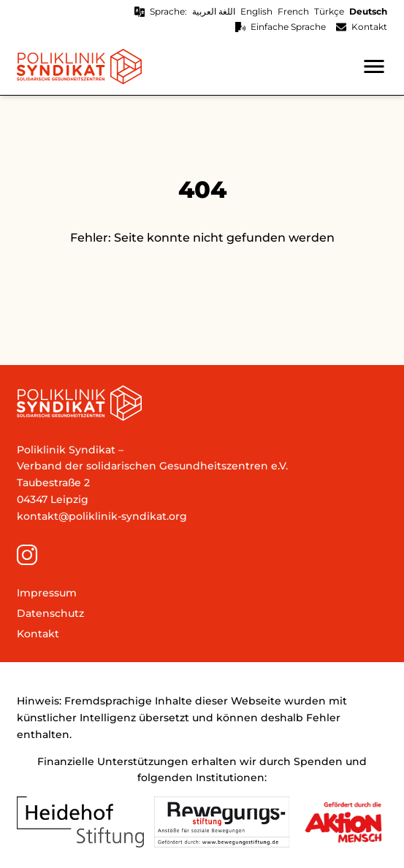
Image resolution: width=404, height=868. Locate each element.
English (256, 11)
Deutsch (368, 11)
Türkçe (329, 11)
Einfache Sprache (288, 27)
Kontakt (369, 27)
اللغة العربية (214, 11)
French (293, 11)
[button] (374, 66)
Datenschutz (50, 613)
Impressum (47, 593)
